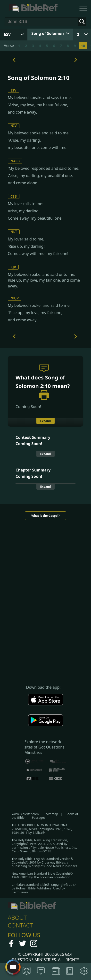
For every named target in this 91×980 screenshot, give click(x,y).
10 (83, 46)
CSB (14, 196)
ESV (13, 90)
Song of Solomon (48, 33)
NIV (14, 126)
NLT (14, 232)
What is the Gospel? (45, 516)
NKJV (15, 298)
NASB (15, 161)
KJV (13, 267)
